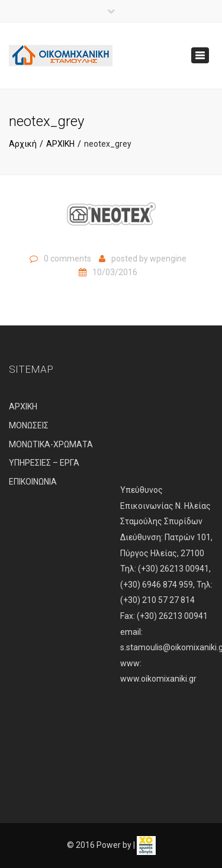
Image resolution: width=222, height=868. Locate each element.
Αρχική (23, 144)
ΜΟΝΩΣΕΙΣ (29, 425)
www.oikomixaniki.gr (158, 679)
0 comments (67, 259)
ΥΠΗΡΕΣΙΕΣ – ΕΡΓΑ (44, 463)
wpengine (168, 259)
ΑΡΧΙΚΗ (60, 144)
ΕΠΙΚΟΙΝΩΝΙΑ (33, 482)
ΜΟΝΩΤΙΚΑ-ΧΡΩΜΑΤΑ (51, 444)
